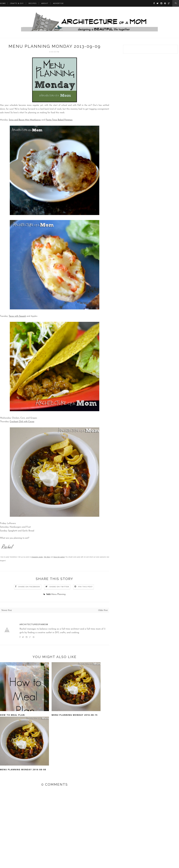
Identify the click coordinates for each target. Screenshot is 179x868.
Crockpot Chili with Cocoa (22, 422)
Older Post (103, 610)
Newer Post (7, 610)
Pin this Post (85, 587)
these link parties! (59, 557)
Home (3, 3)
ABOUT (45, 3)
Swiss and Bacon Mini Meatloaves (25, 120)
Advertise (58, 3)
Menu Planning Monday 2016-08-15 (75, 715)
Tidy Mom (47, 557)
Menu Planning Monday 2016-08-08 (23, 770)
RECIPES (33, 3)
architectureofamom (34, 624)
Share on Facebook (29, 587)
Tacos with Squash (17, 316)
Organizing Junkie (37, 557)
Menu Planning (58, 594)
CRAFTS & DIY (17, 3)
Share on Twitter (59, 587)
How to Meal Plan (12, 715)
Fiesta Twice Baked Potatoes (59, 120)
